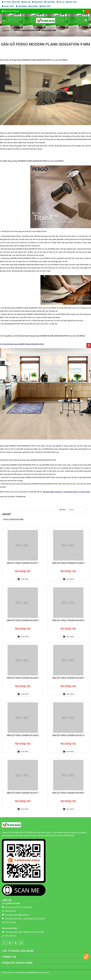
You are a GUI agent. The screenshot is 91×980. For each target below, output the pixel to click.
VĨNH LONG (45, 6)
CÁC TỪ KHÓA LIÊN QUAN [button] (19, 951)
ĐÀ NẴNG (33, 6)
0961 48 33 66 (10, 936)
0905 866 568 (10, 911)
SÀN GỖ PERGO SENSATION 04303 (23, 735)
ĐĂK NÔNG (37, 2)
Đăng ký (16, 11)
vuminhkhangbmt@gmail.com (17, 915)
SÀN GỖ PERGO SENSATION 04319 (68, 735)
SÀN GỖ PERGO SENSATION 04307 (68, 678)
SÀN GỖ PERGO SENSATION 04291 (23, 678)
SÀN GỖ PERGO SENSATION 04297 (68, 793)
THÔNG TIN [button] (10, 957)
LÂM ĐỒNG (50, 2)
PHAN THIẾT (8, 6)
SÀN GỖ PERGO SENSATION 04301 (23, 620)
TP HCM (6, 2)
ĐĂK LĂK (26, 2)
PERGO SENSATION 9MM (13, 520)
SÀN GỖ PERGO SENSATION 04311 (23, 563)
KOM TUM (71, 2)
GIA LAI (61, 2)
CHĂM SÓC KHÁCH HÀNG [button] (19, 963)
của (48, 249)
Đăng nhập (8, 11)
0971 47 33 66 (10, 923)
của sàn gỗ (43, 258)
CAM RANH (21, 6)
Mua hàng (23, 579)
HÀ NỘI (16, 2)
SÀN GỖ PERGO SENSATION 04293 (68, 620)
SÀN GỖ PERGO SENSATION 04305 (68, 563)
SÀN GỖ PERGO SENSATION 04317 (23, 793)
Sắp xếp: (62, 510)
